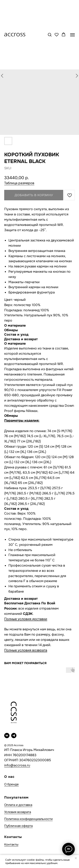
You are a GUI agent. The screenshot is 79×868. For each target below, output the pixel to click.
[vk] (7, 736)
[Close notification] (76, 858)
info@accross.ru (17, 765)
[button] (50, 35)
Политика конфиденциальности (28, 819)
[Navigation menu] (72, 35)
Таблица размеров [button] (19, 183)
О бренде (11, 784)
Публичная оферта (18, 826)
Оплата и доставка (18, 805)
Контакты (11, 845)
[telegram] (14, 736)
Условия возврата (18, 812)
